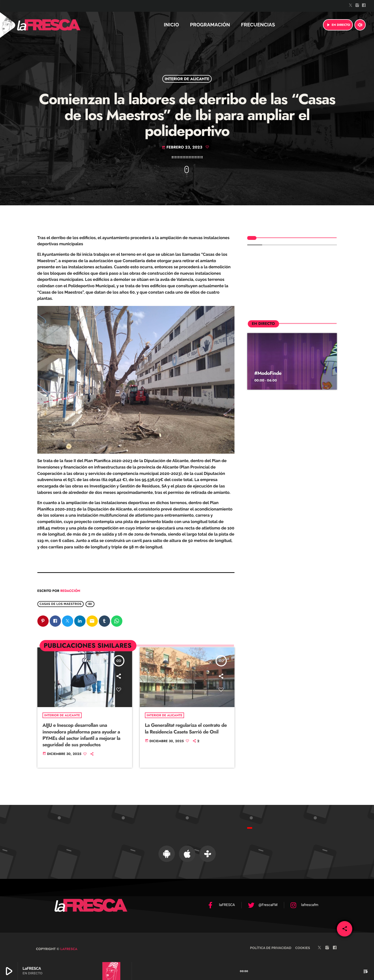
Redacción (70, 591)
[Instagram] (357, 6)
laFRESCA (68, 945)
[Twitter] (351, 6)
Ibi (90, 604)
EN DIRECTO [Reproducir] (338, 25)
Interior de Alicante (187, 79)
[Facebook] (364, 6)
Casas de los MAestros (61, 604)
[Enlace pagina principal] (62, 25)
